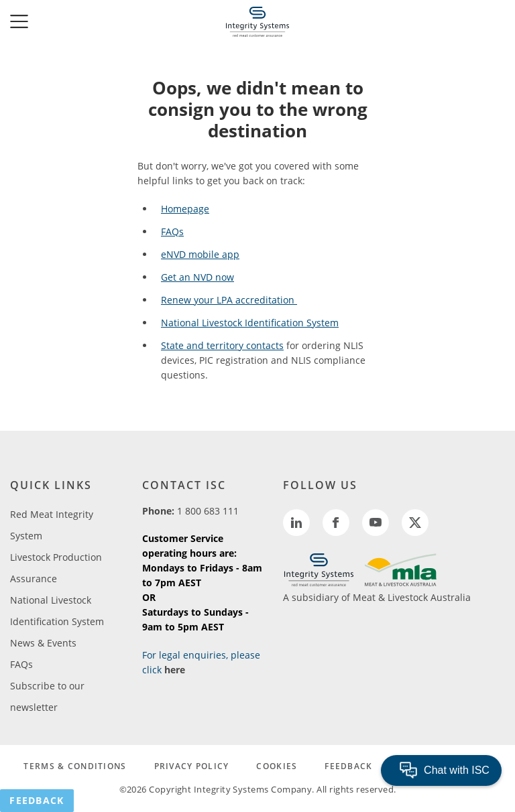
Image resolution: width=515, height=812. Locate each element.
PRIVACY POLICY (192, 766)
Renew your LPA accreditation (229, 300)
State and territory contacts (222, 345)
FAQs (172, 231)
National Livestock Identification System (250, 323)
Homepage (185, 209)
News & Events (43, 643)
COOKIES (277, 766)
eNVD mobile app (200, 254)
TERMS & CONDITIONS (75, 766)
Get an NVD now (197, 277)
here (175, 670)
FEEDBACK (348, 766)
